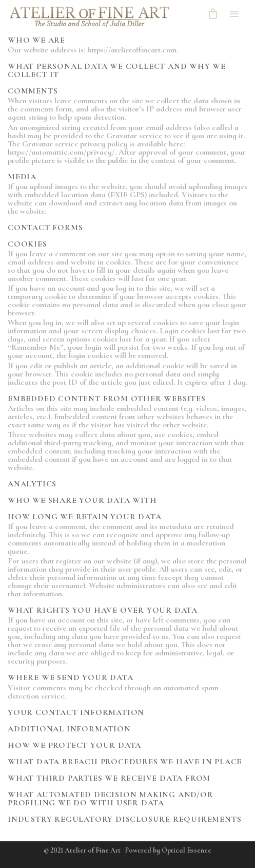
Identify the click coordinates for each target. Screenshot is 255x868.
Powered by (168, 850)
